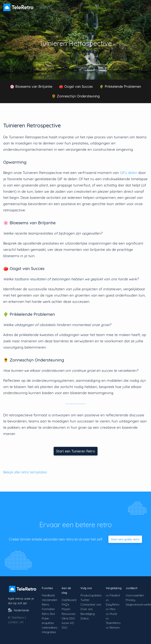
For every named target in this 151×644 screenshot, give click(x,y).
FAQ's (65, 604)
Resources (69, 614)
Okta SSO (68, 618)
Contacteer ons (91, 604)
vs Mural (111, 614)
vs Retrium (113, 627)
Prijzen (66, 609)
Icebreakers (50, 627)
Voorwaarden (135, 595)
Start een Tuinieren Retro (76, 451)
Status (85, 618)
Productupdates (91, 595)
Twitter (85, 600)
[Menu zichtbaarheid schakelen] (144, 6)
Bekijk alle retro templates (25, 472)
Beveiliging (88, 614)
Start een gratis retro (125, 539)
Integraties (49, 632)
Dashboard (69, 600)
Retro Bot (48, 614)
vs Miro (111, 609)
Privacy (130, 600)
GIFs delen (129, 173)
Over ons (87, 609)
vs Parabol (113, 595)
